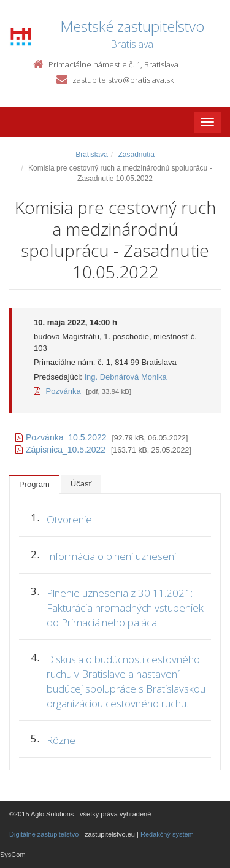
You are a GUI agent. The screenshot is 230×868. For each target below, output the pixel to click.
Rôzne (61, 740)
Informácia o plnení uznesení (111, 556)
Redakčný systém (167, 834)
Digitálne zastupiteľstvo (44, 834)
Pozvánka (57, 391)
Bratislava (92, 155)
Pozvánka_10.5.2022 (61, 437)
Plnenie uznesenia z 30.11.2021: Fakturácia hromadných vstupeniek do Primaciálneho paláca (125, 608)
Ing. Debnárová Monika (125, 377)
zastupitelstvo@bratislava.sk (123, 80)
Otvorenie (69, 519)
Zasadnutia (136, 155)
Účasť (81, 484)
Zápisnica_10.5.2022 (60, 450)
